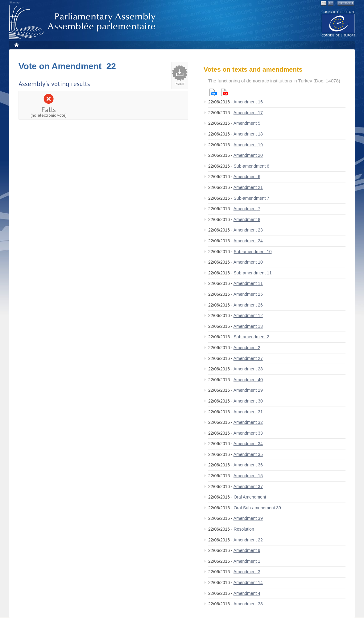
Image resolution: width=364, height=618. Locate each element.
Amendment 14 (248, 583)
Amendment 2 (247, 348)
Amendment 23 (248, 230)
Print (180, 84)
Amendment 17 (248, 113)
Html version (213, 92)
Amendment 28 (248, 369)
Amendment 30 (248, 401)
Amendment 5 (247, 123)
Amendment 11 (248, 283)
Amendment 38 (248, 604)
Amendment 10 (248, 262)
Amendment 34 (248, 444)
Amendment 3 (247, 572)
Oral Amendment (251, 497)
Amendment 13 (248, 326)
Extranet (346, 3)
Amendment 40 (248, 380)
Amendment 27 (248, 358)
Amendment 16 (248, 102)
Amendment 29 (248, 390)
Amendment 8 (247, 219)
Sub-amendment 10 (253, 252)
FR (331, 3)
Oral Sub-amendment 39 (257, 508)
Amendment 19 (248, 145)
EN (324, 3)
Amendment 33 (248, 433)
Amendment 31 (248, 412)
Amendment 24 (248, 241)
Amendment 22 (248, 540)
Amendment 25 (248, 294)
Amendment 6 (247, 177)
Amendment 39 (248, 518)
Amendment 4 (247, 593)
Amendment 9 (247, 550)
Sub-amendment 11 (253, 273)
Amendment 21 (248, 187)
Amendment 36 (248, 465)
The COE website (338, 23)
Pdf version (225, 92)
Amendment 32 (248, 422)
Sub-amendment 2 (252, 337)
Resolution (245, 529)
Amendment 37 (248, 486)
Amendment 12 (248, 315)
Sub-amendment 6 (252, 166)
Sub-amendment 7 (252, 198)
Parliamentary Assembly (84, 22)
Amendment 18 (248, 134)
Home (16, 45)
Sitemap (14, 2)
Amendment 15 (248, 476)
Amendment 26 (248, 305)
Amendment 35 (248, 454)
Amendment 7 (247, 209)
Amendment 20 (248, 155)
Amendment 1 (247, 561)
